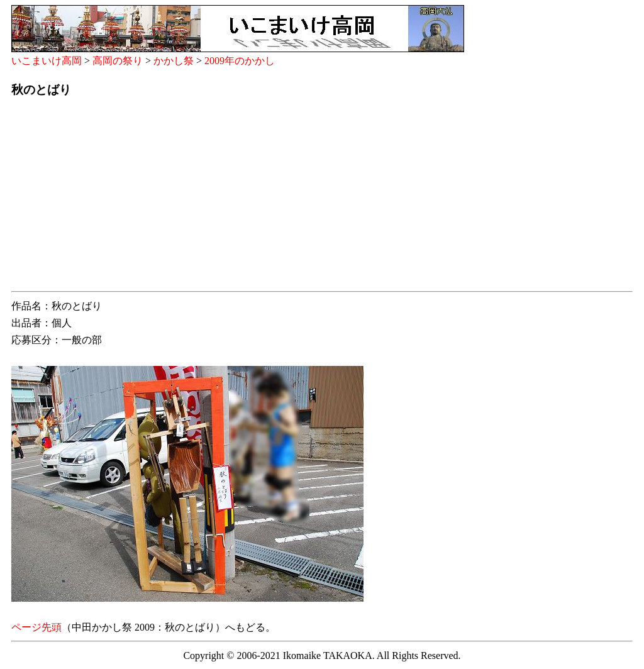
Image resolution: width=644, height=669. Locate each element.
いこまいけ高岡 (47, 61)
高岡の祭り (118, 61)
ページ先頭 (36, 627)
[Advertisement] (322, 198)
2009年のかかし (240, 61)
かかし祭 (174, 61)
